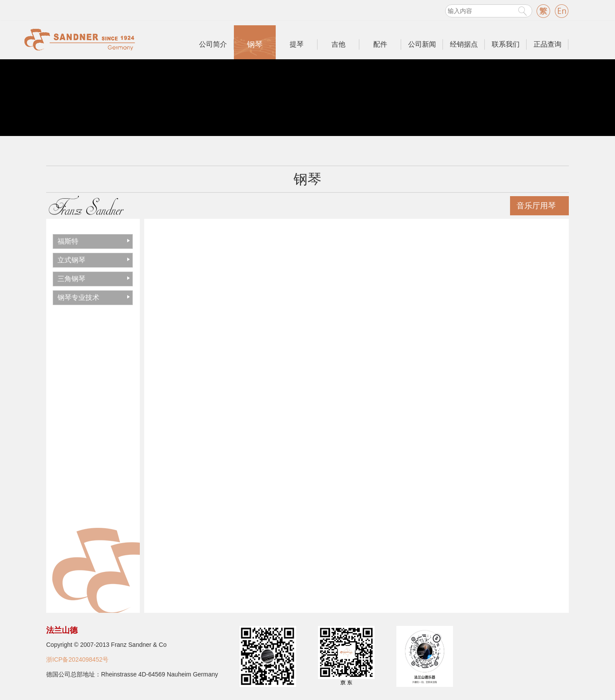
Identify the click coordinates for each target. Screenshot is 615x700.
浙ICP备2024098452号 (77, 659)
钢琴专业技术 (78, 297)
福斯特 (68, 241)
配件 (380, 44)
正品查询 (547, 44)
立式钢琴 (71, 260)
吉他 (338, 44)
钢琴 (255, 44)
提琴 (297, 44)
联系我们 (506, 44)
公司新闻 (422, 44)
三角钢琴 (71, 279)
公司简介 (213, 44)
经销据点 (464, 44)
